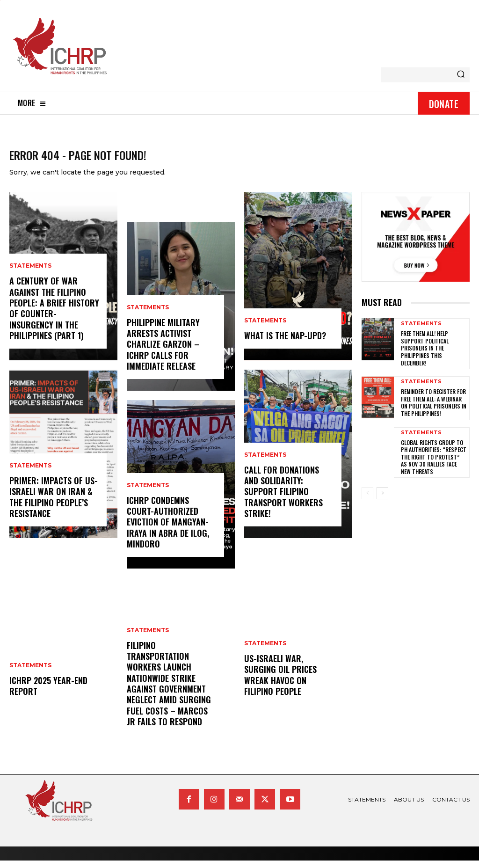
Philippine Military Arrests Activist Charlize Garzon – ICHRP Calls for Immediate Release (163, 352)
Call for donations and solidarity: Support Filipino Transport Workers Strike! (283, 499)
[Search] (461, 75)
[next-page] (382, 501)
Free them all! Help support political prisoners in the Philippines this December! (425, 355)
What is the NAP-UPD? (285, 343)
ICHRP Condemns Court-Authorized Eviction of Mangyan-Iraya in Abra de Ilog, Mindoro (168, 530)
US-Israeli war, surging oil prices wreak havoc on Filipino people (280, 682)
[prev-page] (367, 501)
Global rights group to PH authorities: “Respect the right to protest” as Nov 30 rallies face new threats (434, 464)
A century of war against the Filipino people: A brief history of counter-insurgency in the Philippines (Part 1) (54, 316)
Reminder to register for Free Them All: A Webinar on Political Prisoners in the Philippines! (434, 410)
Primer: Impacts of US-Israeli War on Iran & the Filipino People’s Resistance (54, 504)
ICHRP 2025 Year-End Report (48, 693)
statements (30, 273)
